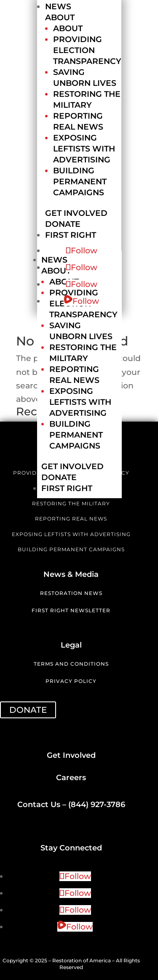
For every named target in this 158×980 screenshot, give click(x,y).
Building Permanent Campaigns (80, 182)
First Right (71, 235)
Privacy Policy (71, 681)
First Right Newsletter (71, 610)
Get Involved (76, 213)
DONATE (28, 710)
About (60, 17)
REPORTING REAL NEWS (71, 519)
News (58, 7)
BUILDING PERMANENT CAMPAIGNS (71, 549)
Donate (63, 224)
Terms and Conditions (71, 664)
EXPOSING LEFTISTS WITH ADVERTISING (71, 534)
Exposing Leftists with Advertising (84, 149)
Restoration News (71, 593)
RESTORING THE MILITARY (71, 503)
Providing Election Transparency (87, 50)
